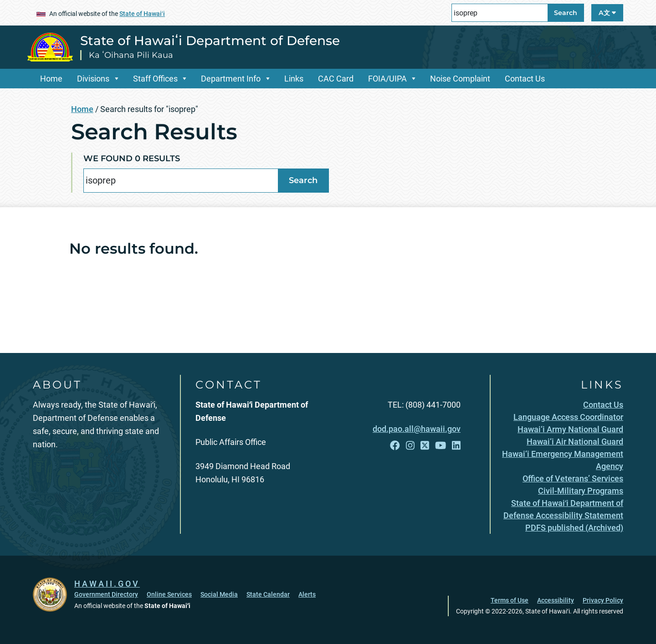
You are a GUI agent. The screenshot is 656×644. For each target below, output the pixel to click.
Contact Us (525, 79)
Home (51, 79)
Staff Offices (155, 79)
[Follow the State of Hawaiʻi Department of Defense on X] (425, 446)
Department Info (231, 79)
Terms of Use (510, 600)
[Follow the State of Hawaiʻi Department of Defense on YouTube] (441, 446)
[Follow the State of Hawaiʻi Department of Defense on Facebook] (395, 446)
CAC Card (336, 79)
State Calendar (268, 594)
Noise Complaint (460, 79)
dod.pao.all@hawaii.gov (417, 429)
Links (294, 79)
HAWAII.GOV (107, 584)
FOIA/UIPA (387, 79)
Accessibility (556, 600)
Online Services (169, 594)
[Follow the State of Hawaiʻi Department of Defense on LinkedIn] (456, 446)
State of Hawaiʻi (142, 14)
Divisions (93, 79)
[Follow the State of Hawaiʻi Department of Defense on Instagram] (410, 446)
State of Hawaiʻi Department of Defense (210, 41)
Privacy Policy (603, 600)
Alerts (307, 594)
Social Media (219, 594)
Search (566, 13)
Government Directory (106, 594)
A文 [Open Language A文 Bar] (607, 13)
